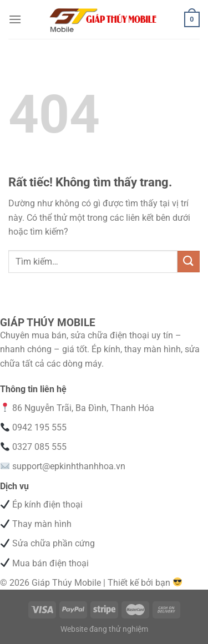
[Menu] (15, 19)
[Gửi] (189, 262)
